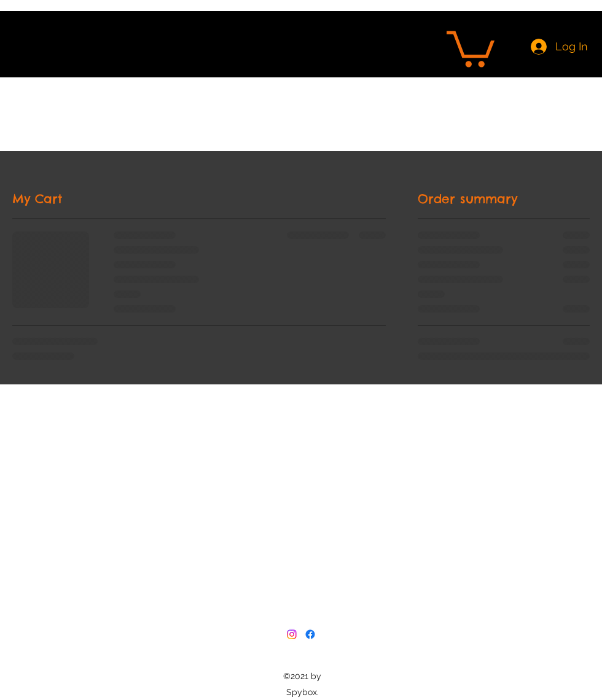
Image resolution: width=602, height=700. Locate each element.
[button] (471, 47)
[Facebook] (310, 634)
